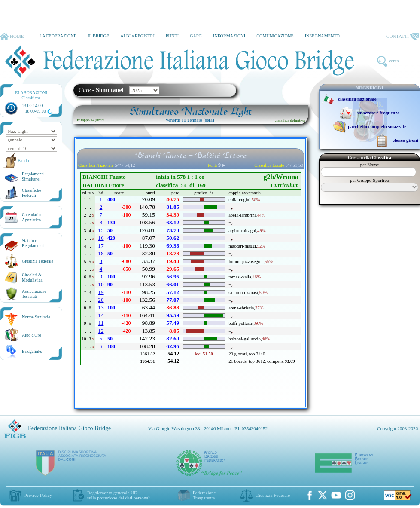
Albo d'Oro (32, 335)
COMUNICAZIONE (275, 36)
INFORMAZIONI (229, 36)
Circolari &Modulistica (32, 277)
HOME (12, 37)
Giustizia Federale (38, 261)
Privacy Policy (38, 495)
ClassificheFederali (31, 193)
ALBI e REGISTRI (137, 36)
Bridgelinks (32, 351)
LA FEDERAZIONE (58, 36)
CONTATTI (402, 37)
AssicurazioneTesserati (34, 294)
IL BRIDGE (98, 36)
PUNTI (172, 36)
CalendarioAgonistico (31, 217)
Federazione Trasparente (204, 495)
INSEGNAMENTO (322, 36)
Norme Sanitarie (36, 317)
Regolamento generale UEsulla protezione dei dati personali (119, 495)
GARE (196, 36)
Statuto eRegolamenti (33, 243)
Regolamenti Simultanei (33, 176)
